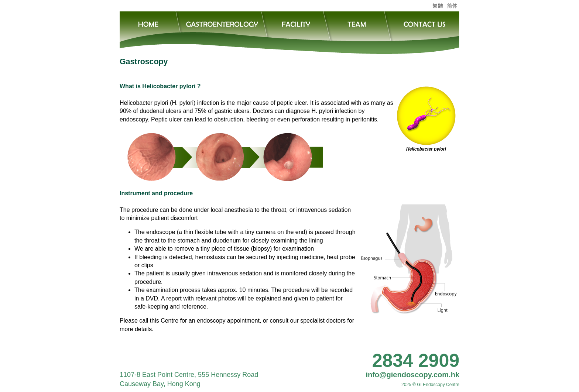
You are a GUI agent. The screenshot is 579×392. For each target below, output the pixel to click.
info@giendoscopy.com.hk (412, 375)
